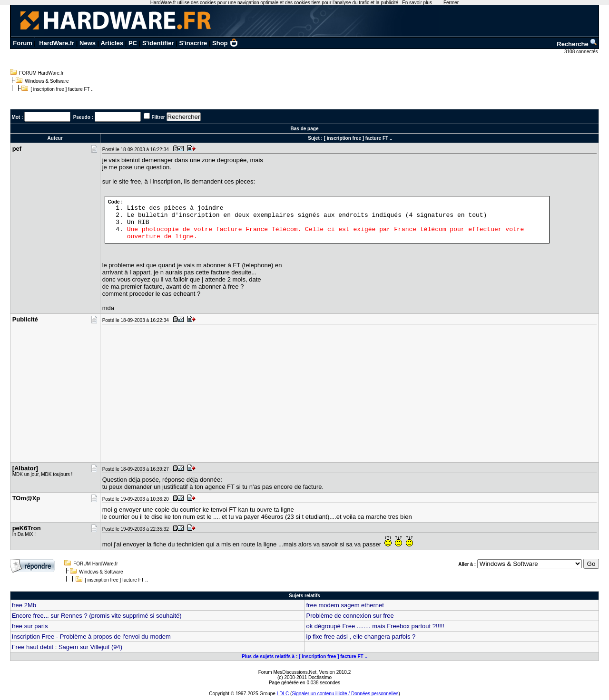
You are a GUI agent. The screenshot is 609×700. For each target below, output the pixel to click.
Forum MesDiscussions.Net (287, 672)
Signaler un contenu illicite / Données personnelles (345, 694)
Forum (22, 43)
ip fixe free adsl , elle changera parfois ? (361, 637)
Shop (225, 43)
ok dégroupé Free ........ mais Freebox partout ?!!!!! (375, 626)
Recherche (577, 44)
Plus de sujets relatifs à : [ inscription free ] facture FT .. (304, 656)
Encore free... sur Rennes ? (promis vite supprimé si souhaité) (97, 616)
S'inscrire (193, 43)
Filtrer (158, 117)
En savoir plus (417, 3)
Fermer (451, 3)
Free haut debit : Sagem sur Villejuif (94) (67, 647)
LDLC (283, 694)
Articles (112, 43)
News (88, 43)
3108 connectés (582, 52)
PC (133, 43)
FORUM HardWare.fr (41, 73)
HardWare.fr (57, 43)
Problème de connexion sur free (350, 616)
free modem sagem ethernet (345, 605)
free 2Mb (24, 605)
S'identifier (158, 43)
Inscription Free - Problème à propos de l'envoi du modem (91, 637)
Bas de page (305, 129)
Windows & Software (47, 81)
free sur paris (30, 626)
